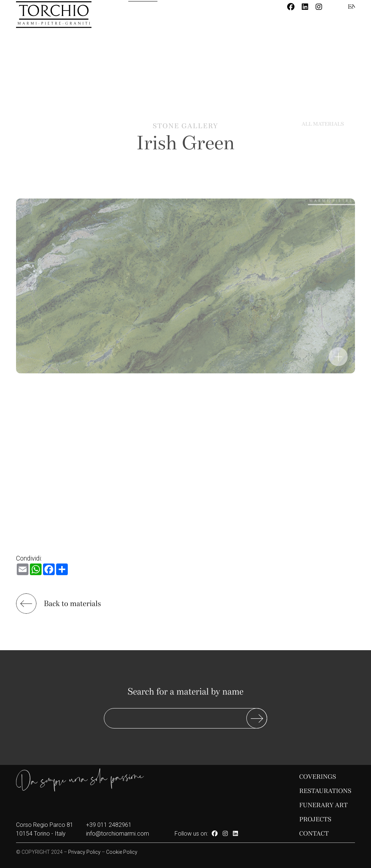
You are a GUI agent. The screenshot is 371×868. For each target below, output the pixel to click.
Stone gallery (185, 131)
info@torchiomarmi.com (118, 834)
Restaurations (325, 791)
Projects (315, 819)
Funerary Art (323, 805)
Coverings (318, 777)
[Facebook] (291, 7)
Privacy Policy (84, 852)
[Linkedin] (305, 7)
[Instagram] (319, 7)
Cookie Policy (122, 852)
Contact (314, 834)
